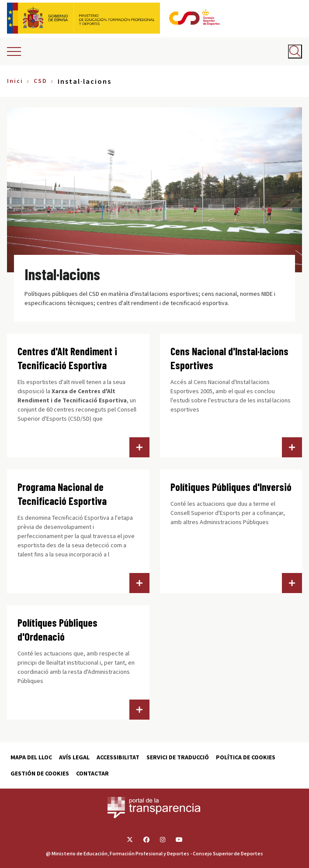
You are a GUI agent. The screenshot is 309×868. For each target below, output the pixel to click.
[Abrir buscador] (295, 51)
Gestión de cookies (40, 773)
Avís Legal (74, 757)
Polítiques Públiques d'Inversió (231, 487)
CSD (40, 81)
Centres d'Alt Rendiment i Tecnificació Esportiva (67, 358)
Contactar (92, 773)
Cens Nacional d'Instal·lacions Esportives (229, 358)
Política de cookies (246, 757)
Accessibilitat (118, 757)
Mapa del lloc (31, 757)
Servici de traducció (178, 757)
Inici (15, 81)
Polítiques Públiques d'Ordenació (57, 630)
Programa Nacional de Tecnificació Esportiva (62, 494)
